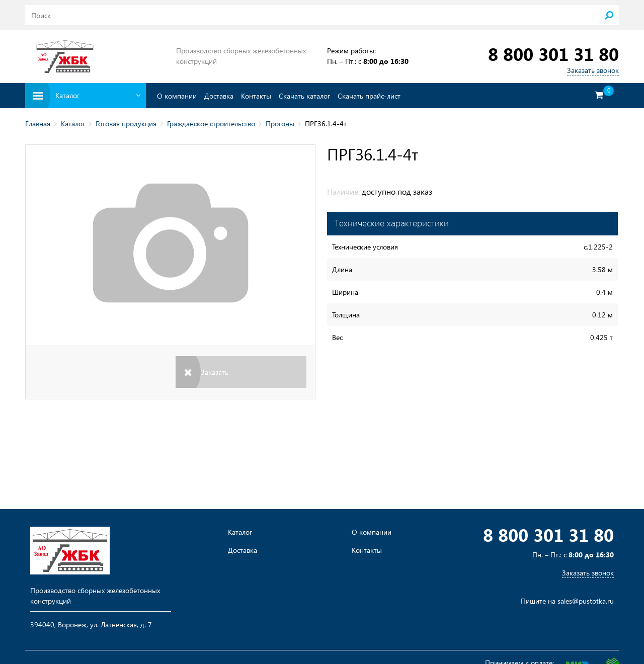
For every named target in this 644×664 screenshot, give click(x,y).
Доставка (219, 96)
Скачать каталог (304, 96)
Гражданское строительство (211, 123)
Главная (38, 123)
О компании (177, 96)
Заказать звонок (593, 70)
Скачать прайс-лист (369, 96)
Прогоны (280, 123)
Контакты (256, 96)
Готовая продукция (126, 123)
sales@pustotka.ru (586, 601)
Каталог (73, 123)
